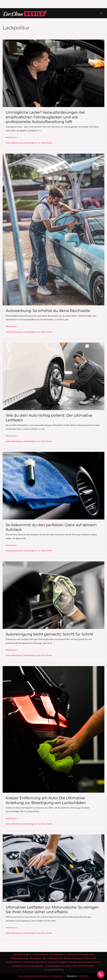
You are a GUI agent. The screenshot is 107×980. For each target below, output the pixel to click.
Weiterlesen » (12, 137)
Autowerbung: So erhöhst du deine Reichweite (48, 311)
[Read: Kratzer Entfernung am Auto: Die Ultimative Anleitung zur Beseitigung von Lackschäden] (53, 729)
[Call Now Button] (101, 974)
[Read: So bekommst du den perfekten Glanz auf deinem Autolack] (53, 485)
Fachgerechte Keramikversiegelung (85, 962)
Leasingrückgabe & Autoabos (58, 966)
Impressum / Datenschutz (52, 976)
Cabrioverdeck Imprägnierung (80, 954)
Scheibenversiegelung (58, 962)
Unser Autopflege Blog (28, 976)
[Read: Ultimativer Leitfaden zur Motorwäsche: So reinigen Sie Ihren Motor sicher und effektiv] (53, 868)
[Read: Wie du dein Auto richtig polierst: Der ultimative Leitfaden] (53, 376)
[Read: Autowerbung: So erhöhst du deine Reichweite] (53, 229)
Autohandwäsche (40, 954)
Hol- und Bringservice (53, 958)
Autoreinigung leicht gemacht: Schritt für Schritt (50, 634)
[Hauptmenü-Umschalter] (102, 13)
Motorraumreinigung (73, 958)
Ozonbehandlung (57, 954)
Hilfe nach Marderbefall (84, 966)
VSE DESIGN (83, 976)
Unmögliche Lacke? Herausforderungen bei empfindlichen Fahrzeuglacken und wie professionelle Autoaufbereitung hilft (45, 117)
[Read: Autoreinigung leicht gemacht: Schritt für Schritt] (53, 595)
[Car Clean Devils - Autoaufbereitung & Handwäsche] (24, 13)
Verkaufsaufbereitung (53, 970)
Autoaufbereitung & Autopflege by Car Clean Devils (29, 143)
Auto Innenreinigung (22, 954)
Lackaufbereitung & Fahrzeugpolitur (28, 966)
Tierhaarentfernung (19, 958)
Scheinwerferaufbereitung (35, 962)
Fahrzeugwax (35, 958)
